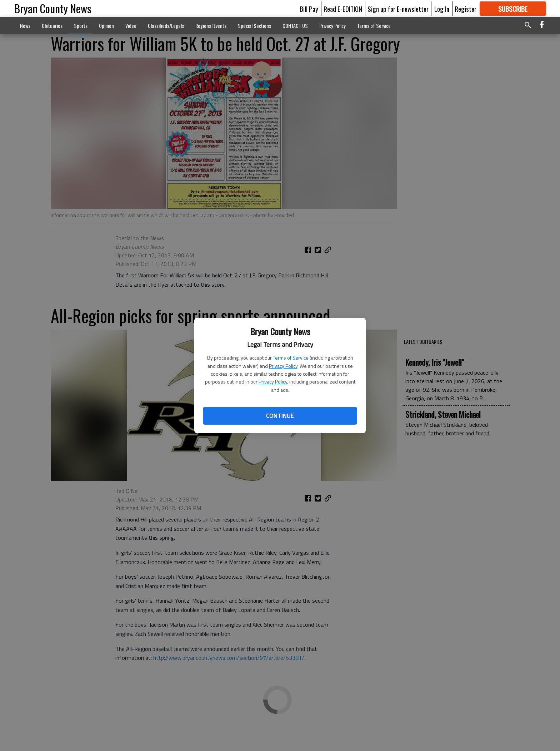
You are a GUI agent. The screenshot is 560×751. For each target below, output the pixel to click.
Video (131, 26)
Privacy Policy (283, 366)
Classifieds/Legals (166, 26)
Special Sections (254, 26)
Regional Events (211, 26)
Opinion (106, 26)
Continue (280, 416)
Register (466, 9)
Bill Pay (309, 9)
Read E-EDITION (343, 9)
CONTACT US (295, 26)
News (25, 26)
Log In (442, 9)
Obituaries (52, 26)
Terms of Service (291, 358)
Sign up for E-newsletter (398, 9)
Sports (81, 26)
